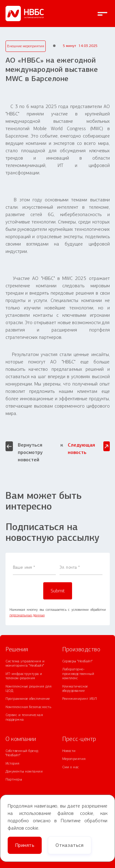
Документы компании (24, 771)
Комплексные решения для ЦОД (29, 688)
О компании (21, 739)
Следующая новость (89, 448)
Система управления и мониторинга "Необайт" (25, 663)
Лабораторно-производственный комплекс (78, 674)
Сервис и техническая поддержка (24, 717)
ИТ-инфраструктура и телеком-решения (24, 676)
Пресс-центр (79, 739)
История (13, 763)
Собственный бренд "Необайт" (22, 753)
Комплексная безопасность (29, 707)
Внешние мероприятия (26, 46)
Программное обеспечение (28, 699)
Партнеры (14, 779)
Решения (17, 649)
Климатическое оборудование (75, 688)
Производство (81, 649)
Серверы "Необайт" (77, 661)
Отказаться (69, 845)
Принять (25, 845)
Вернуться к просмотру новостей (34, 452)
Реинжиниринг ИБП (80, 699)
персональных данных (27, 615)
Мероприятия (74, 759)
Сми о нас (71, 767)
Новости (69, 751)
